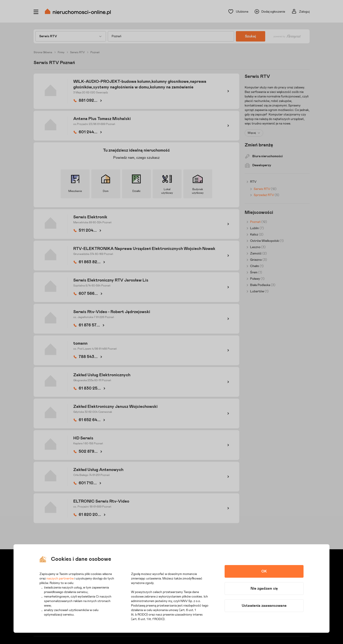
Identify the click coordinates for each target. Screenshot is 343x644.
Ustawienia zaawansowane (264, 606)
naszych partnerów (60, 579)
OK (264, 571)
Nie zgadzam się (264, 589)
